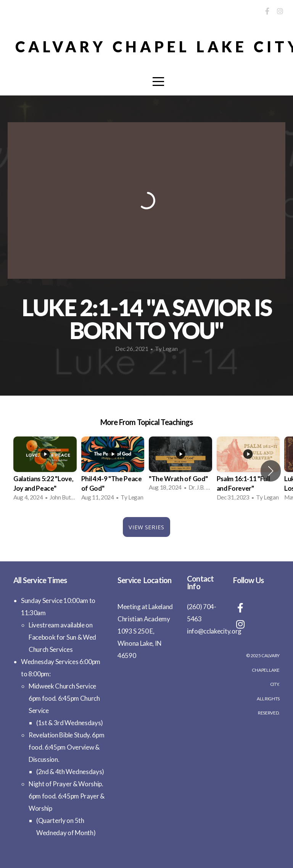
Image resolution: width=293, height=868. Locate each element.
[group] (45, 471)
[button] (271, 471)
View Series (146, 527)
